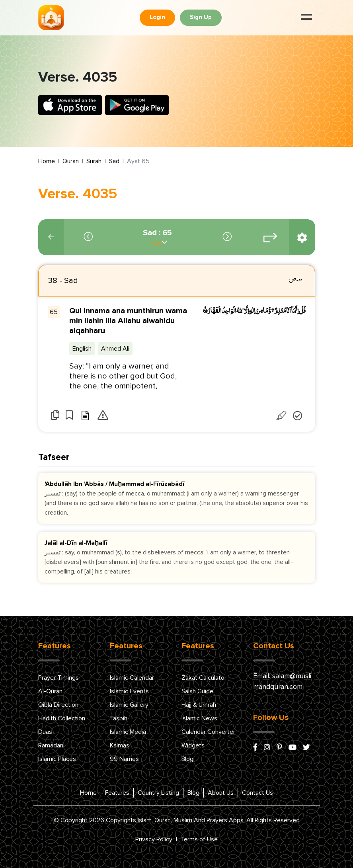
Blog (187, 759)
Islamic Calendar (132, 678)
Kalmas (120, 745)
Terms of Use (199, 839)
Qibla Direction (58, 705)
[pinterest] (279, 748)
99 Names (124, 759)
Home (47, 161)
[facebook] (255, 748)
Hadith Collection (62, 718)
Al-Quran (50, 691)
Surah (94, 161)
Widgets (193, 745)
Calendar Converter (208, 732)
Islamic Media (128, 732)
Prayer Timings (59, 678)
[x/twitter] (306, 748)
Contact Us (257, 793)
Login (157, 17)
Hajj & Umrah (199, 705)
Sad (114, 161)
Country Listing (158, 793)
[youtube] (293, 748)
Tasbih (119, 718)
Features (117, 793)
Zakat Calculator (204, 678)
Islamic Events (129, 691)
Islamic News (199, 718)
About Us (221, 793)
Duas (45, 732)
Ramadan (51, 745)
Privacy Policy (154, 839)
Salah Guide (197, 691)
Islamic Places (57, 759)
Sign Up (201, 17)
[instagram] (267, 748)
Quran (71, 161)
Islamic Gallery (129, 705)
